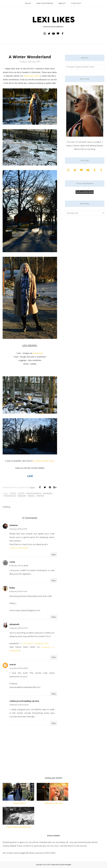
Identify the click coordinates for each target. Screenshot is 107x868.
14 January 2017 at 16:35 (19, 668)
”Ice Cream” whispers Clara (35, 643)
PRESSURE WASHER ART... (19, 827)
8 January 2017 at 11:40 (18, 591)
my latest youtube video (44, 461)
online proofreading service (24, 701)
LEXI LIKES (47, 865)
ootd (13, 494)
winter (40, 496)
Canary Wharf (19, 803)
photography (34, 494)
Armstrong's (38, 353)
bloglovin (46, 647)
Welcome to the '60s (53, 803)
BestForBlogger (66, 865)
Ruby (12, 588)
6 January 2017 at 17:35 (18, 529)
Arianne (14, 525)
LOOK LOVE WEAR (19, 548)
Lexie (12, 562)
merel (13, 665)
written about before (32, 76)
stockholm (10, 496)
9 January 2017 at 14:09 (18, 628)
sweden (22, 496)
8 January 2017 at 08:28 (19, 566)
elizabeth (14, 624)
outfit (21, 494)
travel (31, 496)
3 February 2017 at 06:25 (19, 705)
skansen (48, 494)
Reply (54, 554)
